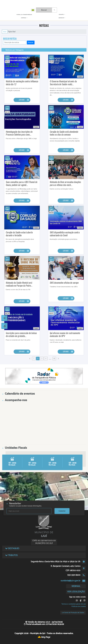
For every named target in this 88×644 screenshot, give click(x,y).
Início (5, 32)
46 (54, 358)
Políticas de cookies (79, 606)
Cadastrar (62, 511)
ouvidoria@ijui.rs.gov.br (70, 581)
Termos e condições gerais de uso (74, 604)
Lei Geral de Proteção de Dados (73, 613)
